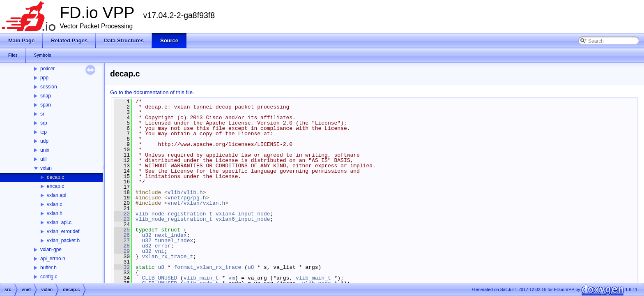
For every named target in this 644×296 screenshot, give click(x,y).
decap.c (55, 177)
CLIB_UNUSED (159, 278)
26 (122, 235)
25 (122, 230)
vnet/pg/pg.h (187, 198)
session (49, 87)
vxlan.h (55, 213)
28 (122, 246)
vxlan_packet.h (63, 240)
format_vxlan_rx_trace (207, 267)
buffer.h (48, 268)
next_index (171, 235)
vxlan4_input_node (243, 214)
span (46, 105)
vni (160, 251)
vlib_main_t (201, 278)
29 (122, 251)
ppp (44, 78)
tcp (44, 132)
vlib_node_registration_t (174, 214)
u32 (146, 235)
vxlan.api (56, 195)
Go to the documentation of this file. (152, 92)
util (43, 159)
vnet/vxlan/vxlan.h (196, 203)
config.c (49, 277)
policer (47, 69)
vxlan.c (54, 204)
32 (122, 267)
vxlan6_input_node (243, 219)
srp (44, 123)
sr (42, 114)
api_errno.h (53, 259)
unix (45, 150)
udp (44, 141)
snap (46, 96)
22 (122, 214)
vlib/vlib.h (185, 192)
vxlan (46, 168)
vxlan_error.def (63, 231)
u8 (161, 267)
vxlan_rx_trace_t (167, 257)
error (163, 246)
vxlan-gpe (51, 250)
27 (122, 240)
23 (122, 219)
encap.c (55, 186)
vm (232, 278)
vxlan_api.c (59, 222)
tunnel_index (174, 240)
